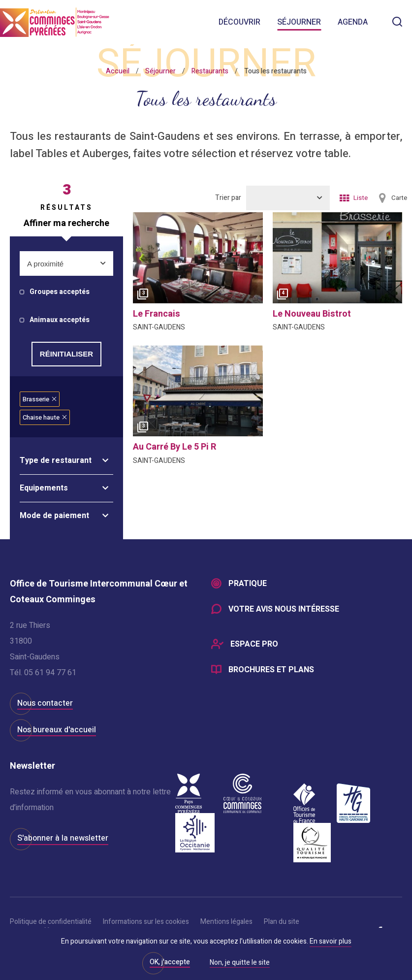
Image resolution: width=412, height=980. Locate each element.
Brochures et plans (271, 671)
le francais (157, 314)
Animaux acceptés (60, 320)
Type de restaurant (56, 460)
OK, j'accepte (170, 962)
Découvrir (239, 22)
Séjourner (299, 22)
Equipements (44, 488)
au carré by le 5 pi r (174, 447)
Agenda (353, 22)
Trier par (228, 198)
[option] (198, 258)
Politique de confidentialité (51, 922)
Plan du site (282, 922)
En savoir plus (331, 941)
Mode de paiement (54, 516)
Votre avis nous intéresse (284, 610)
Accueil (118, 71)
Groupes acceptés (60, 292)
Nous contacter (45, 703)
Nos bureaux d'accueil (57, 730)
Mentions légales (226, 922)
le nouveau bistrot (312, 314)
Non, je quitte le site (240, 963)
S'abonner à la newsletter (63, 838)
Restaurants (210, 71)
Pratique (248, 584)
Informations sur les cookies (146, 922)
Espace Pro (254, 645)
